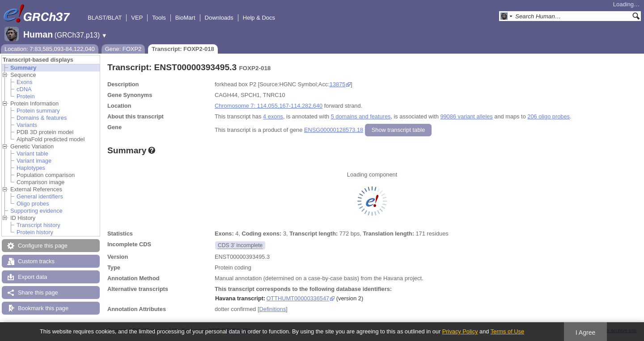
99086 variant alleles (466, 116)
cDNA (24, 89)
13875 (338, 84)
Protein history (35, 232)
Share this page (38, 293)
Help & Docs (259, 18)
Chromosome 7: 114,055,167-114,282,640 (269, 106)
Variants (27, 125)
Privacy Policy (460, 331)
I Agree (586, 333)
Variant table (32, 154)
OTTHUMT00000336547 (298, 298)
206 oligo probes (549, 116)
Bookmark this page (43, 308)
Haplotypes (31, 168)
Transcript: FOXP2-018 (183, 49)
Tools (159, 18)
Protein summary (38, 111)
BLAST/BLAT (105, 18)
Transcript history (38, 225)
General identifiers (40, 196)
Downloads (219, 18)
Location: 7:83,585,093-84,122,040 (50, 49)
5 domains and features (361, 116)
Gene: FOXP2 (123, 49)
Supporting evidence (36, 211)
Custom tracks (36, 261)
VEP (137, 18)
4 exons (273, 116)
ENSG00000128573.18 (334, 130)
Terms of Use (507, 331)
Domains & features (42, 118)
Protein (26, 96)
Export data (32, 277)
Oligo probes (33, 204)
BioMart (185, 18)
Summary (23, 68)
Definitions (273, 309)
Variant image (34, 161)
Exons (25, 82)
